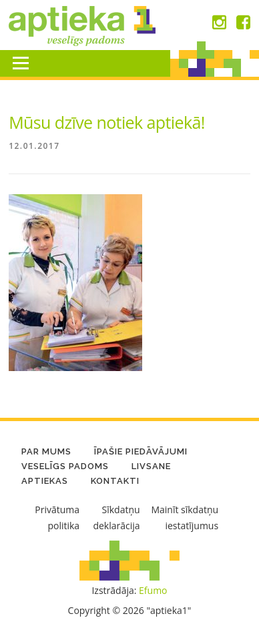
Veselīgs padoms (65, 466)
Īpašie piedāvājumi (141, 451)
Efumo (153, 590)
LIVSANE (151, 466)
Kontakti (115, 481)
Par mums (46, 451)
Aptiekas (45, 481)
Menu (20, 63)
